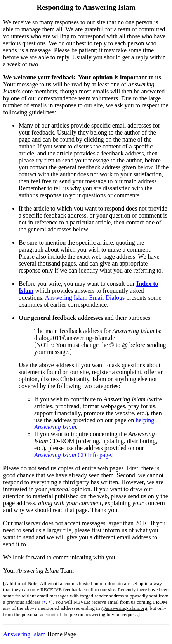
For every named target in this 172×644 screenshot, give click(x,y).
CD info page (73, 455)
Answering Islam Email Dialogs (85, 298)
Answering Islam (24, 634)
